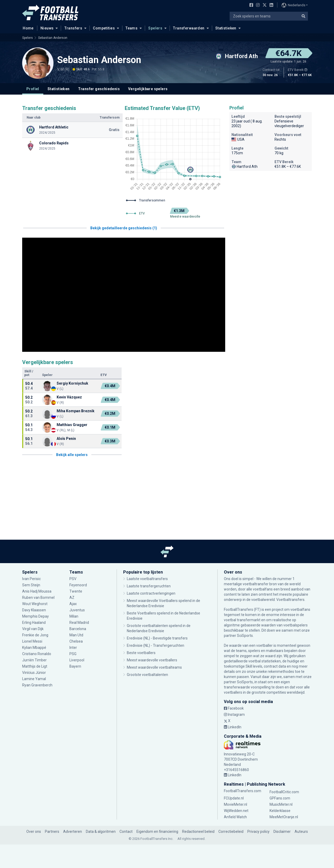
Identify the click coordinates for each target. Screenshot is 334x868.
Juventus (77, 610)
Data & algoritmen (101, 832)
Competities (104, 28)
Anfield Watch (235, 817)
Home (27, 28)
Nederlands (293, 5)
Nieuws (47, 28)
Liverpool (77, 660)
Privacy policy (258, 832)
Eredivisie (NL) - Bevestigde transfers (157, 638)
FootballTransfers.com (243, 791)
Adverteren (73, 832)
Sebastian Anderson (53, 38)
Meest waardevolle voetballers (152, 660)
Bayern (75, 666)
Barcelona (78, 629)
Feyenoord (78, 585)
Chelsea (76, 641)
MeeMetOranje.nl (284, 817)
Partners (52, 832)
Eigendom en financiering (157, 832)
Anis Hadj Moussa (37, 591)
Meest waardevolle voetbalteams (154, 667)
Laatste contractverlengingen (151, 593)
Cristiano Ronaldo (37, 654)
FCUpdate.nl (234, 798)
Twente (76, 591)
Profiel (33, 89)
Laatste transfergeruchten (149, 586)
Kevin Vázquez (69, 397)
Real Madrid (79, 623)
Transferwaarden (189, 28)
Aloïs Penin (66, 439)
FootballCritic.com (284, 792)
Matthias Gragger (72, 425)
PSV (73, 579)
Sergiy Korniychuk (72, 383)
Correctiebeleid (231, 832)
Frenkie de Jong (35, 635)
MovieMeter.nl (235, 804)
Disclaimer (282, 832)
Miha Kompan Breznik (76, 411)
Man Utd (76, 635)
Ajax (73, 604)
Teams (132, 28)
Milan (74, 616)
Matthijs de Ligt (35, 666)
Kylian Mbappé (34, 648)
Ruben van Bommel (38, 598)
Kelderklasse (280, 811)
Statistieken (226, 28)
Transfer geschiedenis (99, 89)
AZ (72, 598)
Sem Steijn (32, 585)
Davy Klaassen (34, 610)
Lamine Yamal (34, 679)
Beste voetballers (141, 653)
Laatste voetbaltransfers (147, 579)
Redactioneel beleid (198, 832)
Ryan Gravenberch (37, 685)
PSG (73, 654)
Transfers (73, 28)
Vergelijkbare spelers (148, 89)
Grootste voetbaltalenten (147, 675)
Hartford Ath (244, 167)
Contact (126, 832)
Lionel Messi (32, 641)
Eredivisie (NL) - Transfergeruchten (156, 645)
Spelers (155, 28)
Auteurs (301, 832)
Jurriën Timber (34, 660)
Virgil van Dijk (33, 629)
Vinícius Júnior (34, 673)
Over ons (34, 832)
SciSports (245, 636)
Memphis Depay (35, 616)
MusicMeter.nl (281, 804)
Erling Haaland (34, 623)
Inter (73, 648)
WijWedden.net (236, 811)
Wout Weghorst (35, 604)
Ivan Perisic (31, 579)
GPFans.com (280, 798)
